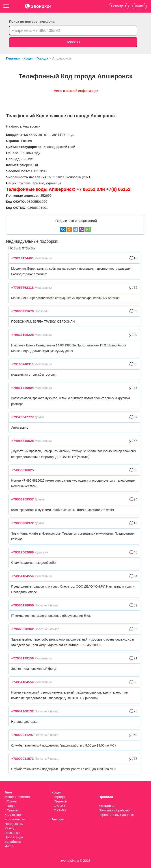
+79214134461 (23, 258)
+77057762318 (23, 287)
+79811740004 (23, 388)
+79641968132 (23, 711)
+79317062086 (23, 552)
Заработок (13, 842)
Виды (11, 806)
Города (59, 797)
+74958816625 (23, 441)
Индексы (61, 801)
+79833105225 (23, 335)
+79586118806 (23, 605)
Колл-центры (15, 819)
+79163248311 (23, 364)
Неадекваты (14, 824)
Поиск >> (73, 42)
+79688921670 (23, 311)
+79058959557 (23, 499)
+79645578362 (23, 629)
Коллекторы (14, 815)
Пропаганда (14, 837)
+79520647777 (23, 417)
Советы (13, 810)
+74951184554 (23, 576)
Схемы (12, 801)
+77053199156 (23, 658)
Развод (10, 828)
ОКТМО (60, 810)
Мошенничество (17, 797)
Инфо (9, 846)
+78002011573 (23, 759)
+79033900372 (23, 523)
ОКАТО (59, 806)
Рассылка (12, 833)
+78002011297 (23, 735)
